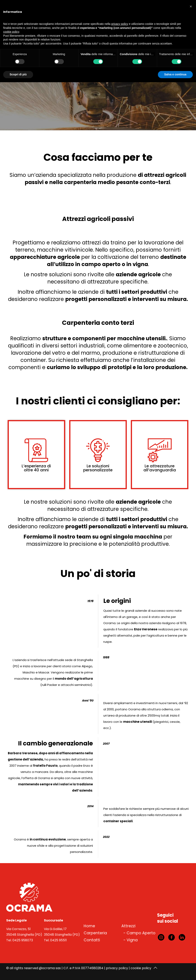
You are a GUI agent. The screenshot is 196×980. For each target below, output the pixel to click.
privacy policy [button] (120, 24)
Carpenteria (95, 933)
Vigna (132, 940)
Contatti (92, 940)
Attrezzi (128, 926)
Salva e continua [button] (175, 74)
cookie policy (141, 968)
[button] (191, 6)
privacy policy (117, 968)
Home (89, 926)
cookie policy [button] (11, 32)
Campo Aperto (141, 933)
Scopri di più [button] (18, 74)
